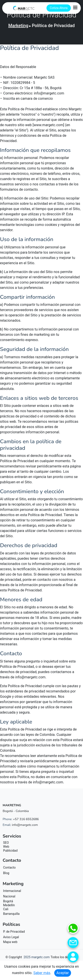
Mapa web (10, 942)
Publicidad (10, 851)
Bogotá (8, 901)
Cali (6, 909)
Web (6, 847)
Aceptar (63, 973)
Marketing (18, 26)
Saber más (42, 973)
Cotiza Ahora (59, 8)
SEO (6, 843)
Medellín (9, 905)
